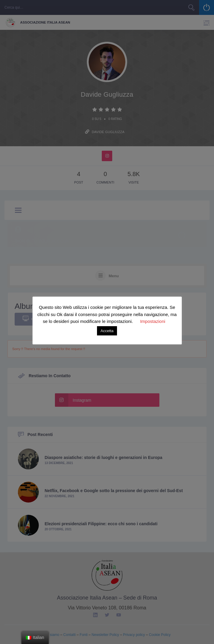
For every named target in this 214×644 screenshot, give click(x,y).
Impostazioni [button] (153, 321)
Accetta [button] (107, 331)
